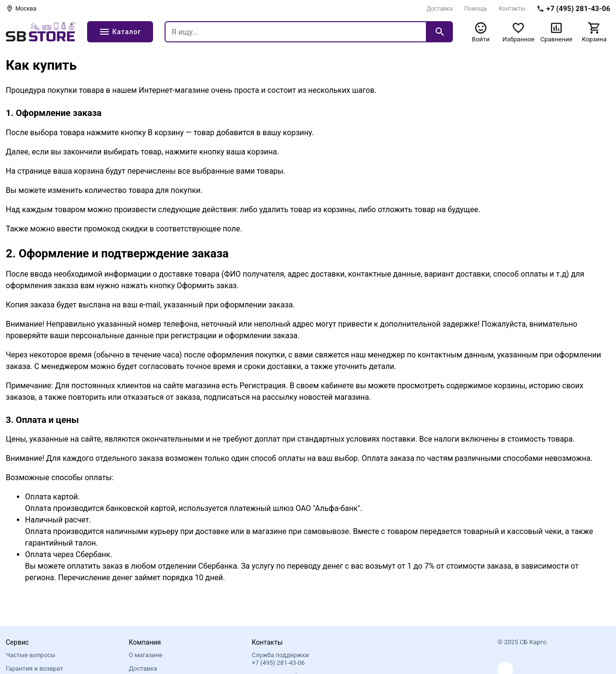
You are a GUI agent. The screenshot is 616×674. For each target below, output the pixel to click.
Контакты (512, 9)
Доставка (439, 9)
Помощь (476, 9)
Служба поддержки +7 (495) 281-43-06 (280, 659)
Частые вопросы (31, 655)
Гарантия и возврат (34, 668)
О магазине (146, 655)
